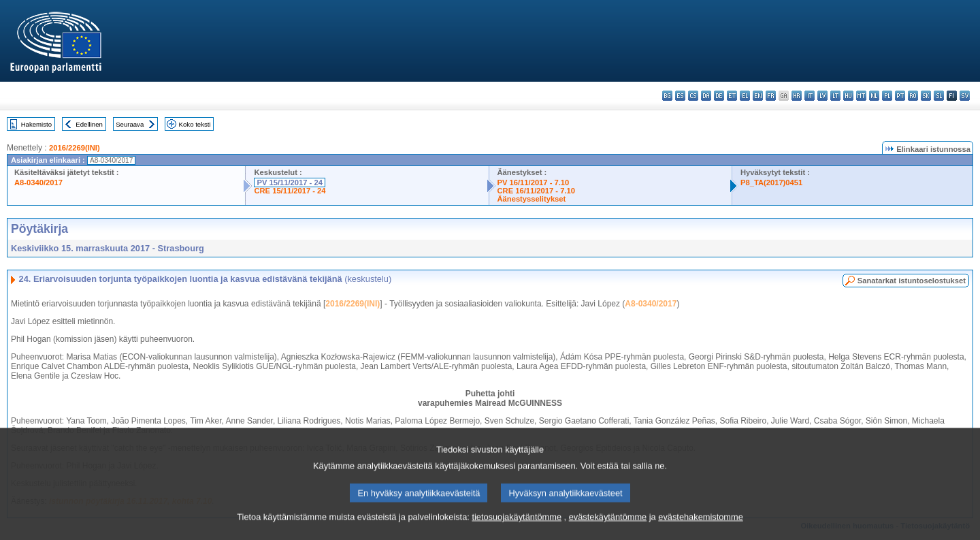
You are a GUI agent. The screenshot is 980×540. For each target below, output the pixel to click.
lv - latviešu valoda (822, 96)
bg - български (667, 96)
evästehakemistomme (700, 531)
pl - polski (887, 96)
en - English (758, 96)
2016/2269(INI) (75, 148)
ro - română (913, 96)
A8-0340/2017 (38, 182)
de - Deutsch (719, 96)
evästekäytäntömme (608, 531)
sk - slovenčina (926, 96)
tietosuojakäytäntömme (517, 531)
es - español (680, 96)
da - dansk (706, 96)
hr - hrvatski (797, 96)
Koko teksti (195, 124)
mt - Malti (861, 96)
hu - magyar (848, 96)
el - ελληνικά (745, 96)
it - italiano (810, 96)
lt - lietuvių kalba (835, 96)
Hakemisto (36, 124)
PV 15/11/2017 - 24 (289, 182)
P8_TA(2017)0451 (771, 182)
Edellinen (89, 124)
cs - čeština (693, 96)
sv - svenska (965, 96)
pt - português (900, 96)
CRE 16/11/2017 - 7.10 (536, 191)
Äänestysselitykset (532, 199)
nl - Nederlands (874, 96)
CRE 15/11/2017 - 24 (290, 191)
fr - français (771, 96)
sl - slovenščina (939, 96)
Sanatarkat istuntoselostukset (912, 281)
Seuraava (130, 124)
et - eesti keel (732, 96)
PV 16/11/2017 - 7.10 (534, 182)
